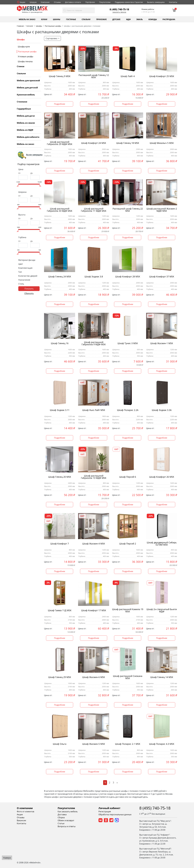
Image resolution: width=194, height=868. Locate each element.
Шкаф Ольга (60, 744)
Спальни (86, 19)
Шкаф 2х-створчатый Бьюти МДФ (162, 610)
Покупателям (105, 2)
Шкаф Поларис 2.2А (128, 410)
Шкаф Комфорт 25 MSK (162, 76)
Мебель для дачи (26, 116)
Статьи (61, 823)
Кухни (44, 19)
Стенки (21, 66)
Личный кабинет (109, 808)
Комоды (153, 19)
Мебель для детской (27, 88)
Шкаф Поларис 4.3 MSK (162, 744)
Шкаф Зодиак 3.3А (162, 410)
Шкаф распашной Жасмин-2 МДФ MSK (162, 210)
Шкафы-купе (24, 47)
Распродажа (169, 19)
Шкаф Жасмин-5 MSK (94, 744)
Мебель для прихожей (28, 81)
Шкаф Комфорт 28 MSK (128, 277)
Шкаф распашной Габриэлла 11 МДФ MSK (94, 210)
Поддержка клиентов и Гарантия (129, 2)
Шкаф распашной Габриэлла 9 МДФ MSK (94, 343)
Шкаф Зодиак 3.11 (60, 410)
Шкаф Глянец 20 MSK (60, 477)
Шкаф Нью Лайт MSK (94, 410)
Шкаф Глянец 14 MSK (162, 677)
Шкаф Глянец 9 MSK (60, 76)
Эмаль (139, 19)
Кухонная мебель (26, 95)
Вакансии (21, 820)
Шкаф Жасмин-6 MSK (94, 677)
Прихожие (101, 19)
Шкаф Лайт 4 (128, 76)
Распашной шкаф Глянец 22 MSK (128, 210)
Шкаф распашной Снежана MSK (128, 677)
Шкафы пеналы (25, 61)
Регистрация (105, 812)
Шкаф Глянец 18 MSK (128, 143)
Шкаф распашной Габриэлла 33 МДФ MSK (60, 210)
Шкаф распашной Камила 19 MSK (128, 610)
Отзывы (57, 2)
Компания (45, 2)
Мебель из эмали (26, 123)
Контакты (173, 2)
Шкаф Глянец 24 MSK (60, 277)
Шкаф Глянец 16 (60, 343)
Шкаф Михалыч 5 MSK (162, 143)
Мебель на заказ (27, 19)
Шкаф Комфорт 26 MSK (162, 477)
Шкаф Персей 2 (128, 544)
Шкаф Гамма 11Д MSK (60, 610)
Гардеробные (24, 109)
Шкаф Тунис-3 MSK (128, 343)
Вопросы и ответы (67, 826)
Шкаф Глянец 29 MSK (60, 677)
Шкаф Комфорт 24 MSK (94, 143)
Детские (116, 19)
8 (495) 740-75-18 (119, 9)
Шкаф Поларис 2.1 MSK (128, 744)
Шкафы (57, 19)
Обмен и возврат (66, 820)
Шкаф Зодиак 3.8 (94, 277)
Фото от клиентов (25, 812)
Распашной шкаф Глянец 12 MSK (94, 76)
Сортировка (52, 38)
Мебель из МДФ (25, 130)
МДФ (128, 19)
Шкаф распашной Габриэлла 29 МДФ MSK (60, 143)
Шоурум (33, 2)
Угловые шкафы (25, 56)
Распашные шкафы (27, 52)
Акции (23, 2)
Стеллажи (22, 102)
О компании (25, 808)
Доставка (62, 814)
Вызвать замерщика (156, 2)
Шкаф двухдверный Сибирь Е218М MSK (162, 544)
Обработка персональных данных (115, 814)
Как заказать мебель (68, 812)
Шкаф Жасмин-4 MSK (94, 544)
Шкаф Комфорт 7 (60, 544)
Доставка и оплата (73, 2)
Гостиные (71, 19)
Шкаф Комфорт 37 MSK (162, 277)
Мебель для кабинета (28, 137)
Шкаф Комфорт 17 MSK (94, 610)
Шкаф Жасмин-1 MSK (162, 343)
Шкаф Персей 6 (128, 477)
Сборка (61, 817)
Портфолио (90, 2)
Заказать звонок (119, 12)
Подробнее (60, 104)
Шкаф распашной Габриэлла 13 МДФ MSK (94, 477)
